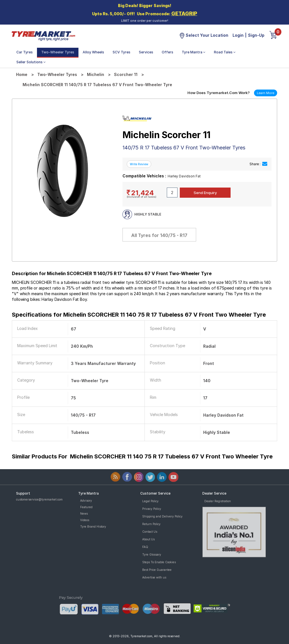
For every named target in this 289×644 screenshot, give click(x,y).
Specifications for (139, 315)
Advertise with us (154, 577)
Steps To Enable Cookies (159, 562)
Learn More (266, 93)
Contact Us (150, 532)
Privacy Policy (152, 509)
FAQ (145, 547)
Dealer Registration (218, 501)
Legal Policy (150, 501)
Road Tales (225, 52)
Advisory (86, 501)
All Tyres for (159, 235)
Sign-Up (256, 35)
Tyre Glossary (152, 554)
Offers (168, 52)
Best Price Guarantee (157, 570)
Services (146, 52)
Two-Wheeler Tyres (58, 52)
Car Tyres (25, 52)
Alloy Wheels (93, 52)
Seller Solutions (31, 62)
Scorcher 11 (126, 74)
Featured (86, 507)
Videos (85, 520)
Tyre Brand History (93, 526)
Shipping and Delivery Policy (162, 516)
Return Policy (151, 524)
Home (22, 74)
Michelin (96, 74)
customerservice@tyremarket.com (39, 499)
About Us (148, 539)
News (84, 514)
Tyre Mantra (194, 52)
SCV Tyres (121, 52)
